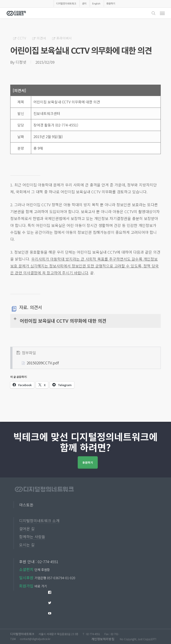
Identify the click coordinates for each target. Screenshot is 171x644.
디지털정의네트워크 (22, 634)
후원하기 (88, 462)
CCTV (22, 38)
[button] (162, 13)
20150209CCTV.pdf (43, 363)
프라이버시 (64, 38)
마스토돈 (26, 505)
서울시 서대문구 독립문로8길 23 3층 (58, 634)
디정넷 (21, 62)
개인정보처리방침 (103, 639)
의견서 (41, 38)
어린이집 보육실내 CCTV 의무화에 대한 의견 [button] (60, 320)
